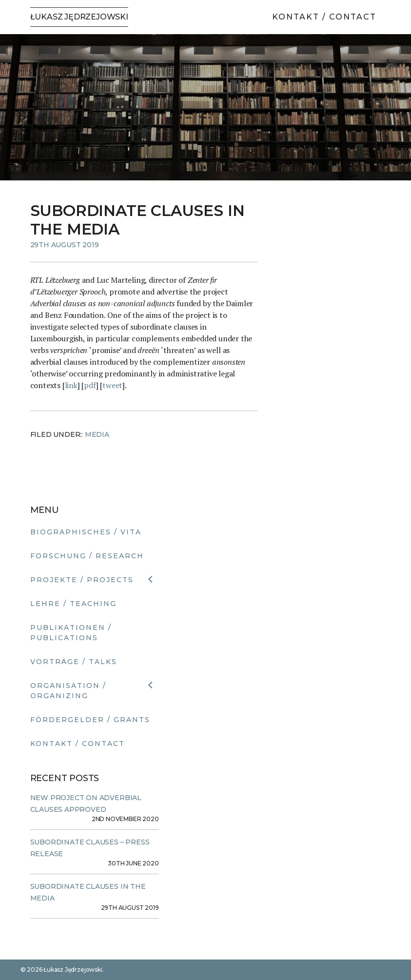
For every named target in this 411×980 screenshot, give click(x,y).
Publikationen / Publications (71, 633)
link (71, 385)
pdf (90, 385)
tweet (112, 385)
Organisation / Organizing (68, 691)
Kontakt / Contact (324, 17)
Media (97, 434)
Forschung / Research (87, 556)
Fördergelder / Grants (90, 720)
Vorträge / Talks (74, 662)
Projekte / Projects (82, 580)
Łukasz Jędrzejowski (79, 17)
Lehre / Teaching (73, 604)
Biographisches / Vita (86, 532)
